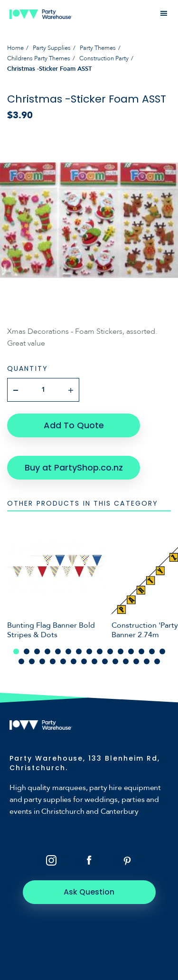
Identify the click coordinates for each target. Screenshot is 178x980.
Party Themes (98, 48)
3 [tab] (37, 651)
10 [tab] (110, 651)
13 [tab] (141, 651)
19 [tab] (53, 661)
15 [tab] (162, 651)
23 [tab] (94, 661)
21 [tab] (74, 661)
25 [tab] (115, 661)
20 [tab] (63, 661)
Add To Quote (74, 425)
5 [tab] (58, 651)
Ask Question (89, 892)
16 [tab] (21, 661)
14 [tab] (152, 651)
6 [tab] (68, 651)
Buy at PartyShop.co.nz (74, 467)
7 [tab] (79, 651)
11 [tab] (121, 651)
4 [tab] (47, 651)
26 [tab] (126, 661)
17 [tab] (32, 661)
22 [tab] (84, 661)
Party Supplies (52, 48)
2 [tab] (27, 651)
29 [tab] (157, 661)
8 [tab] (89, 651)
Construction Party (104, 58)
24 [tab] (105, 661)
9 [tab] (100, 651)
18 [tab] (42, 661)
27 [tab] (136, 661)
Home (15, 48)
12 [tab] (131, 651)
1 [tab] (16, 651)
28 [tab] (147, 661)
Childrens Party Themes (39, 58)
